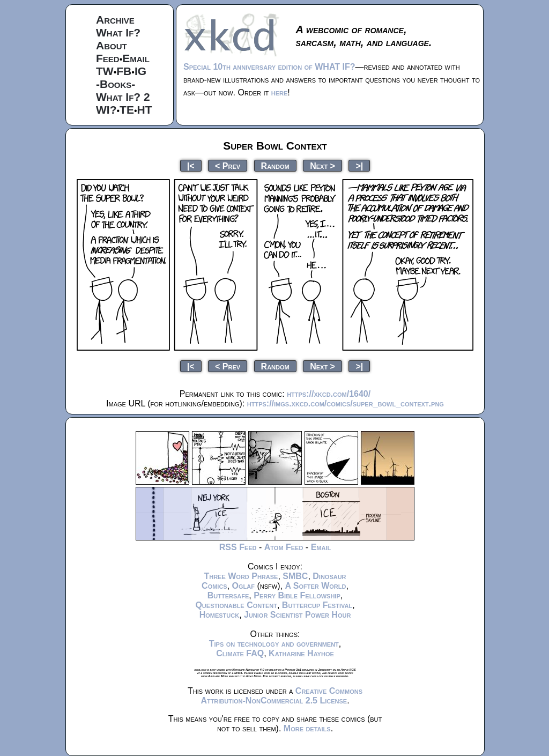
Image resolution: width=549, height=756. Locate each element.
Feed (108, 58)
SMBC (295, 576)
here (280, 92)
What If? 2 (123, 97)
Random (275, 165)
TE (127, 110)
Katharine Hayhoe (301, 653)
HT (145, 110)
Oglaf (243, 586)
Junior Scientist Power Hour (297, 615)
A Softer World (315, 586)
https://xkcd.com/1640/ (329, 394)
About (112, 45)
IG (140, 71)
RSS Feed (238, 547)
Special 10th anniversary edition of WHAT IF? (269, 67)
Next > (322, 165)
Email (136, 58)
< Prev (228, 165)
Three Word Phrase (241, 576)
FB (124, 71)
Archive (115, 20)
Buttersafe (228, 595)
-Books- (116, 84)
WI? (106, 110)
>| (359, 165)
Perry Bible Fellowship (297, 595)
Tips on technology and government (274, 644)
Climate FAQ (240, 653)
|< (191, 165)
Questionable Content (236, 605)
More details (307, 728)
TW (105, 71)
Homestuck (220, 615)
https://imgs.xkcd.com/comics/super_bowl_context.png (346, 403)
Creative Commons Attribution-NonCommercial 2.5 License (281, 696)
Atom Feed (284, 547)
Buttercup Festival (317, 605)
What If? (118, 32)
